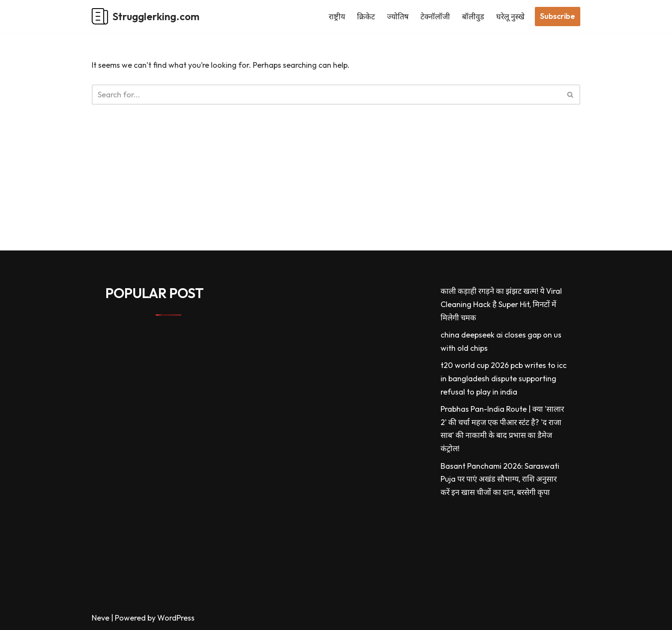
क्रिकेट (366, 17)
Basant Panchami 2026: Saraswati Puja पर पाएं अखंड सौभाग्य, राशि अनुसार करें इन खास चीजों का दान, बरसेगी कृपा (500, 479)
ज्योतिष (398, 17)
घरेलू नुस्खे (510, 17)
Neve (100, 618)
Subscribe (558, 16)
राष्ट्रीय (337, 17)
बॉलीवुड (473, 17)
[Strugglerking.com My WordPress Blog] (145, 17)
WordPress (176, 618)
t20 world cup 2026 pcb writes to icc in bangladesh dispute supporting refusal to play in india (504, 378)
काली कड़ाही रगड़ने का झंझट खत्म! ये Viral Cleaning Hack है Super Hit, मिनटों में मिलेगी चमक (501, 304)
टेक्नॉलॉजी (435, 17)
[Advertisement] (257, 190)
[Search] (326, 95)
